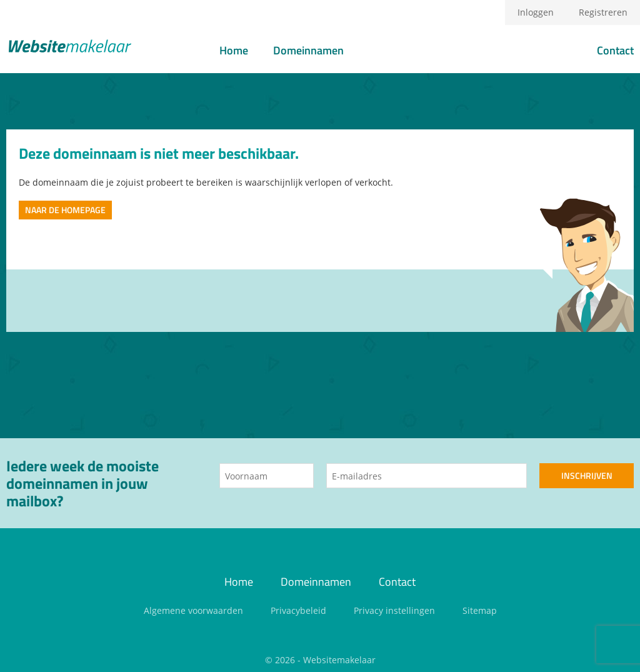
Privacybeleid (298, 610)
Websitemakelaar (339, 660)
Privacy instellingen (394, 610)
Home (234, 50)
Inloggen (536, 12)
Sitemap (480, 610)
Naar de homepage (65, 210)
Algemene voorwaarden (193, 610)
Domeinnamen (308, 50)
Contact (615, 50)
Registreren (603, 12)
